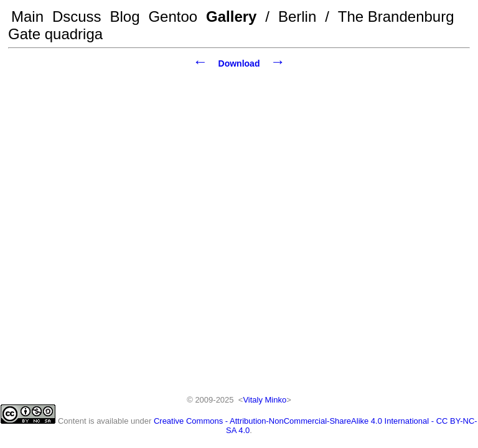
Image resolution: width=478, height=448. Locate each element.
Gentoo (173, 16)
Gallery (231, 16)
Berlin (297, 16)
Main (27, 16)
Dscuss (77, 16)
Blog (125, 16)
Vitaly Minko (265, 400)
